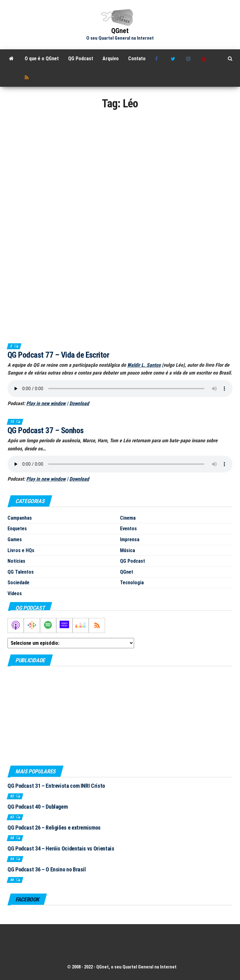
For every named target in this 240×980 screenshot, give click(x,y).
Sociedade (18, 583)
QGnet (120, 31)
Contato (137, 59)
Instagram (189, 59)
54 (12, 859)
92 (12, 796)
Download (79, 403)
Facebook (158, 59)
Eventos (128, 529)
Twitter (174, 59)
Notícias (16, 561)
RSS (28, 77)
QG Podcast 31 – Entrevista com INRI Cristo (56, 786)
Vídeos (15, 593)
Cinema (128, 518)
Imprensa (130, 539)
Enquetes (17, 529)
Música (127, 550)
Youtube (205, 59)
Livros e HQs (21, 550)
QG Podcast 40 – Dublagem (37, 807)
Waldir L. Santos (144, 365)
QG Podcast (81, 59)
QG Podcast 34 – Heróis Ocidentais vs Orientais (61, 848)
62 (12, 817)
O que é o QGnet (42, 59)
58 (12, 838)
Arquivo (111, 59)
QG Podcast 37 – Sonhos (46, 430)
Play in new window (46, 403)
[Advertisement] (120, 716)
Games (15, 539)
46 (12, 880)
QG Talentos (21, 572)
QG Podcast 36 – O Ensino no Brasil (47, 869)
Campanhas (20, 518)
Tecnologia (132, 583)
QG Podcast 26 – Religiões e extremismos (54, 828)
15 (12, 422)
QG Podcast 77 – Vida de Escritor (58, 355)
